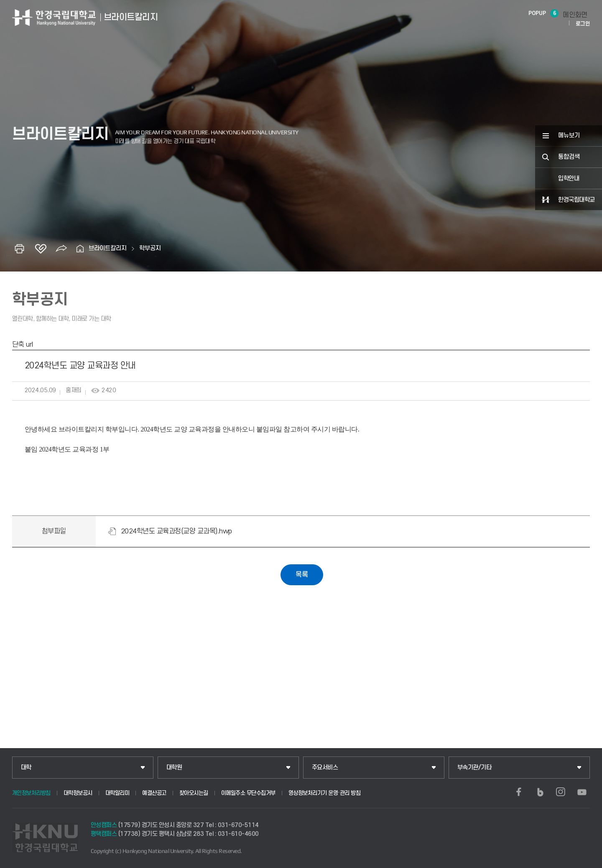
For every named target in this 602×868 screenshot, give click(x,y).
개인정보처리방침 (31, 793)
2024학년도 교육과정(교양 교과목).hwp (176, 531)
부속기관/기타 (474, 768)
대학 (26, 768)
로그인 (583, 24)
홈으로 (80, 249)
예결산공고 (154, 793)
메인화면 (575, 15)
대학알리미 (117, 793)
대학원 (174, 768)
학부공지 (150, 248)
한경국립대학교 (576, 200)
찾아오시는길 (194, 793)
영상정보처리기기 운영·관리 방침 (325, 793)
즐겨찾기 (41, 249)
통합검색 (569, 157)
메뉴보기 (569, 136)
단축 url (23, 345)
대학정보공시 (78, 793)
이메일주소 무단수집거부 (248, 793)
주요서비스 (325, 768)
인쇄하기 (20, 249)
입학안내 (569, 179)
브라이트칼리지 (108, 248)
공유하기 (61, 249)
